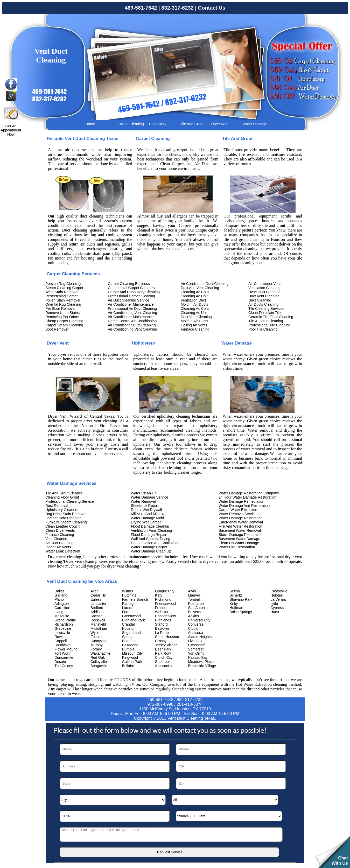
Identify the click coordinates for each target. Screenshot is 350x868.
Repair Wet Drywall (146, 510)
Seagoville (99, 666)
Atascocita (163, 666)
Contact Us (212, 8)
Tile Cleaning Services (266, 309)
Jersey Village (166, 645)
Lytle (274, 604)
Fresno (161, 608)
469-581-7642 (141, 8)
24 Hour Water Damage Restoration (247, 497)
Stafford (161, 624)
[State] (115, 783)
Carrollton (62, 608)
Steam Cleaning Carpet (64, 288)
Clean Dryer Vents (60, 530)
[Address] (115, 766)
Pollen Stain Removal (63, 300)
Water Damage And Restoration (244, 506)
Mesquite (62, 616)
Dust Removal (57, 506)
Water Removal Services (239, 514)
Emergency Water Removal (241, 522)
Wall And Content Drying (151, 539)
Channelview (165, 616)
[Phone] (231, 749)
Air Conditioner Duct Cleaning (132, 325)
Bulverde (195, 612)
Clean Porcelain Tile (265, 313)
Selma (235, 591)
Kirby (234, 604)
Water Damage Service (150, 497)
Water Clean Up (144, 493)
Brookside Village (202, 666)
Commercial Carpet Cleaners (131, 288)
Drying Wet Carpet (146, 522)
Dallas (59, 591)
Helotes (276, 595)
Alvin (192, 591)
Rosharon (196, 604)
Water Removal (143, 501)
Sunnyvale (99, 641)
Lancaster (98, 604)
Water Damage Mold (148, 518)
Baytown (162, 628)
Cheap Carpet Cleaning (64, 321)
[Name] (115, 749)
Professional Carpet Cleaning (131, 296)
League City (165, 591)
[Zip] (231, 783)
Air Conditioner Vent (265, 284)
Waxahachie (100, 653)
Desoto (60, 662)
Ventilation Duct (193, 300)
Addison (97, 612)
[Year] (115, 816)
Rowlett (61, 637)
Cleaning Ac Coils (195, 292)
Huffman (236, 608)
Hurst (275, 612)
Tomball (194, 599)
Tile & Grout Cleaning (266, 321)
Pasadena (130, 645)
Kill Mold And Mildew (148, 514)
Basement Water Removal (240, 530)
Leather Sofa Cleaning (63, 518)
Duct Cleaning (260, 300)
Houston (129, 628)
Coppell (61, 641)
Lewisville (62, 633)
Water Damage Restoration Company (249, 493)
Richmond (163, 599)
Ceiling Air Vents (194, 325)
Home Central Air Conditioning (132, 321)
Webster (162, 612)
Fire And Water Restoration (240, 526)
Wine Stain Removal (62, 292)
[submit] (169, 852)
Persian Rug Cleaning (63, 284)
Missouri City (132, 653)
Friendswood (165, 604)
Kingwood (130, 657)
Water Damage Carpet (149, 547)
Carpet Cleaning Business (129, 284)
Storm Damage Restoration (241, 535)
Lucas (127, 608)
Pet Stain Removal (60, 309)
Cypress (277, 608)
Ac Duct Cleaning (59, 543)
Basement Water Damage (239, 539)
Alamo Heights (200, 637)
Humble (128, 649)
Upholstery (158, 124)
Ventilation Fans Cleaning (152, 530)
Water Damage (255, 124)
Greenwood (131, 616)
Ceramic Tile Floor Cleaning (271, 317)
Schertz (236, 595)
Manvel (194, 595)
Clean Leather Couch (62, 526)
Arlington (62, 604)
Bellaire (128, 666)
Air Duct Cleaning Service (129, 300)
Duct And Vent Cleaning (200, 288)
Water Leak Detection (63, 551)
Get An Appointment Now (11, 130)
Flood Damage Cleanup (150, 526)
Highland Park (134, 620)
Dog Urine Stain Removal (66, 514)
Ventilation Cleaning (264, 288)
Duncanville (64, 657)
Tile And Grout (192, 124)
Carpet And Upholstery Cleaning (134, 292)
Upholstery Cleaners (62, 510)
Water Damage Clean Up (151, 551)
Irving (59, 612)
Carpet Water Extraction (238, 510)
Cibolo (193, 628)
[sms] (171, 835)
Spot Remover (57, 329)
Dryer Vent (220, 124)
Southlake (62, 645)
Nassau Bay (198, 657)
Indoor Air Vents (58, 547)
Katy (159, 595)
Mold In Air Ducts (194, 304)
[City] (231, 766)
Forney (96, 649)
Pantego (129, 604)
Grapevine (63, 628)
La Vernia (278, 599)
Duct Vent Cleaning (196, 317)
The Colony (64, 666)
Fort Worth (63, 653)
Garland (61, 595)
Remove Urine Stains (62, 313)
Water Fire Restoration (237, 547)
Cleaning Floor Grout (62, 497)
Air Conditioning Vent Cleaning (132, 313)
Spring (127, 637)
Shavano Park (241, 599)
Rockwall (98, 620)
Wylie (95, 633)
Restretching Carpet (62, 296)
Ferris (127, 612)
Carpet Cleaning (131, 124)
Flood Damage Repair (149, 535)
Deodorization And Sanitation (154, 543)
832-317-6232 (177, 8)
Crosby (161, 641)
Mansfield (98, 624)
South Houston (167, 637)
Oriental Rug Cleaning (63, 304)
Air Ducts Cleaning (263, 304)
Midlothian (99, 628)
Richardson (64, 624)
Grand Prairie (65, 620)
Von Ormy (196, 653)
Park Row (163, 653)
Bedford (97, 608)
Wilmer (128, 591)
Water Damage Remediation (241, 501)
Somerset (196, 649)
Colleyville (99, 662)
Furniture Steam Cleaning (66, 522)
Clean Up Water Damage (239, 543)
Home (90, 124)
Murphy (97, 645)
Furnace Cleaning (195, 329)
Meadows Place (201, 662)
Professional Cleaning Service (70, 501)
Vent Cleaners (57, 539)
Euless (96, 599)
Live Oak (195, 641)
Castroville (279, 591)
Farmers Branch (135, 599)
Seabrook (163, 662)
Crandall (129, 624)
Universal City (199, 620)
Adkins (193, 616)
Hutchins (129, 595)
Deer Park (163, 649)
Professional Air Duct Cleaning (132, 309)
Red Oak (98, 657)
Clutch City (164, 657)
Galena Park (132, 662)
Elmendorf (196, 645)
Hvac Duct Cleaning (264, 292)
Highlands (163, 620)
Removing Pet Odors (62, 317)
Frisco (95, 637)
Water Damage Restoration (240, 518)
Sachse (97, 616)
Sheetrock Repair (145, 506)
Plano (59, 599)
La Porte (162, 633)
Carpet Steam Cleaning (64, 325)
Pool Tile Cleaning (263, 329)
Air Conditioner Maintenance (131, 304)
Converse (196, 624)
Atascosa (195, 633)
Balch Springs (241, 612)
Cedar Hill (98, 595)
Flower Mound (66, 649)
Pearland (129, 641)
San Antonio (198, 608)
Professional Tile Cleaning (269, 325)
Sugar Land (131, 633)
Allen (94, 591)
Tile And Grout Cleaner (64, 493)
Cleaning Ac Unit (194, 296)
